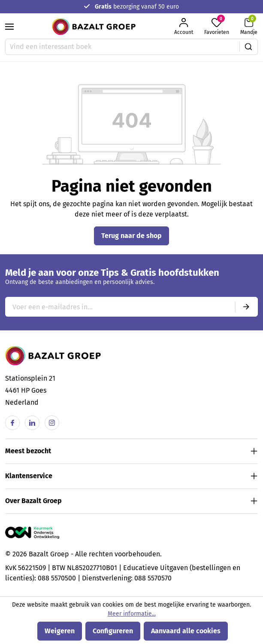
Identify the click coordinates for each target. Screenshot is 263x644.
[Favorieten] (217, 26)
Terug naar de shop (131, 236)
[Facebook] (12, 423)
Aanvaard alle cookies (186, 631)
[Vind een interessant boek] (122, 47)
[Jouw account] (184, 26)
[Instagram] (52, 423)
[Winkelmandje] (249, 26)
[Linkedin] (32, 423)
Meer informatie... (132, 614)
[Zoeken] (249, 47)
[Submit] (246, 307)
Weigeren (60, 631)
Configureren (113, 631)
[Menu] (9, 27)
